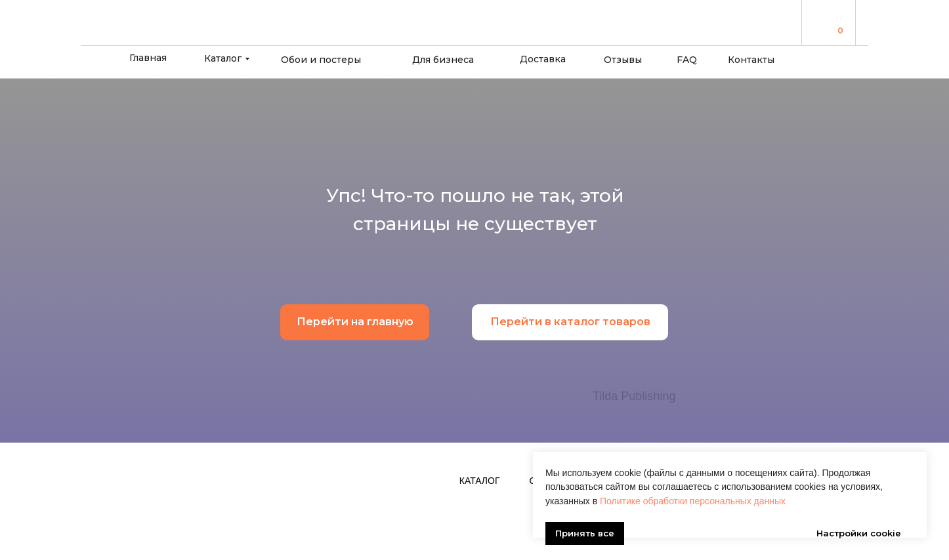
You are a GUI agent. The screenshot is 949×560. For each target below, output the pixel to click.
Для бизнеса (443, 60)
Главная (148, 58)
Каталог (223, 58)
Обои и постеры (321, 60)
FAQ (687, 60)
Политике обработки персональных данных (693, 481)
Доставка (543, 59)
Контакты (751, 60)
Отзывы (623, 60)
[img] (823, 22)
